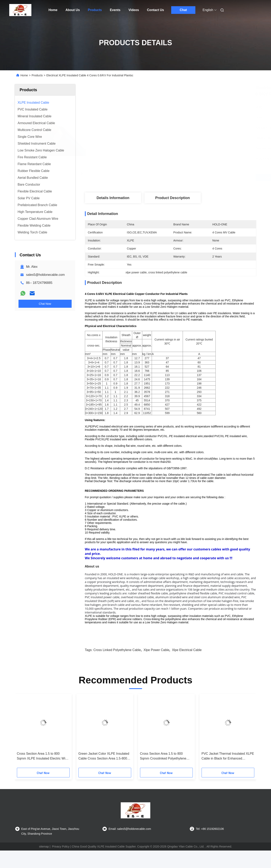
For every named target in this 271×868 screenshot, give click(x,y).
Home (53, 10)
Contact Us (156, 10)
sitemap (44, 847)
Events (115, 10)
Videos (134, 10)
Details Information (113, 198)
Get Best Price (193, 178)
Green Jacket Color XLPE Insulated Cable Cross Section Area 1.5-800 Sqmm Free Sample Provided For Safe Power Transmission (104, 756)
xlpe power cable (156, 650)
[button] (25, 732)
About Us (73, 10)
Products (95, 10)
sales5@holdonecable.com (45, 275)
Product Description (172, 198)
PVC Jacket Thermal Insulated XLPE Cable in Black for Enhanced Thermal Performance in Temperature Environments (228, 756)
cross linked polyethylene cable (117, 650)
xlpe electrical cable (187, 650)
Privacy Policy (61, 847)
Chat (183, 10)
